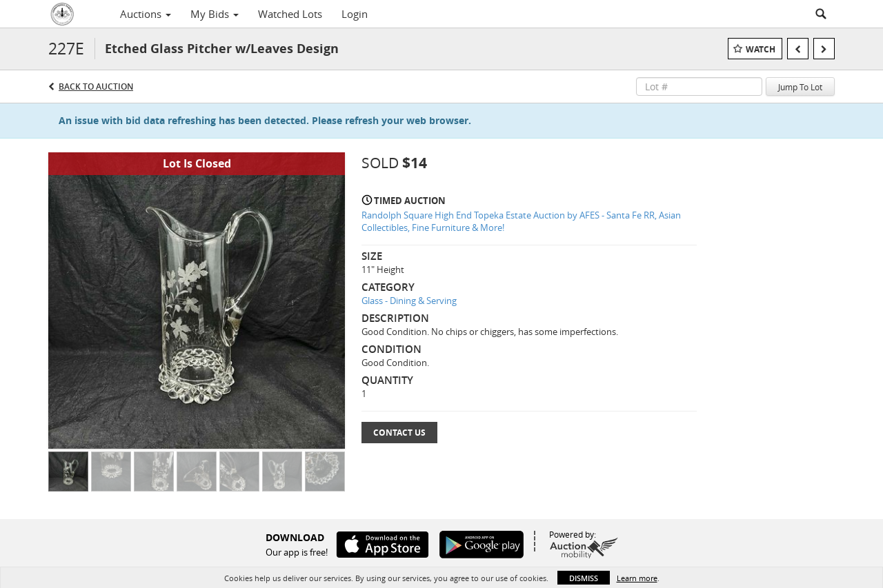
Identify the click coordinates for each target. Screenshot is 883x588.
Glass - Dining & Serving (409, 301)
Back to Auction (96, 87)
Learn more (637, 578)
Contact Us (399, 433)
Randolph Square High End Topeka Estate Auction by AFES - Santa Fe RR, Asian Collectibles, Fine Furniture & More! (521, 222)
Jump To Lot (800, 87)
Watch (761, 49)
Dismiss (584, 578)
